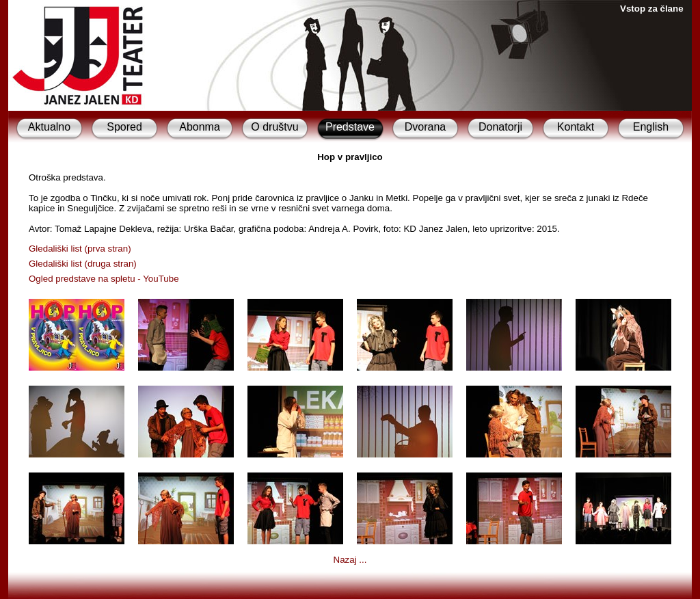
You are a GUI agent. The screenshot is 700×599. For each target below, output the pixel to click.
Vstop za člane (652, 9)
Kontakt (576, 127)
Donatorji (500, 127)
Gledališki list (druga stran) (83, 264)
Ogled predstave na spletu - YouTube (104, 279)
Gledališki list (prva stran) (80, 249)
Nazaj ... (350, 560)
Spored (124, 127)
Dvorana (425, 127)
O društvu (274, 127)
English (651, 127)
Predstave (350, 127)
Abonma (200, 127)
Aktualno (49, 127)
